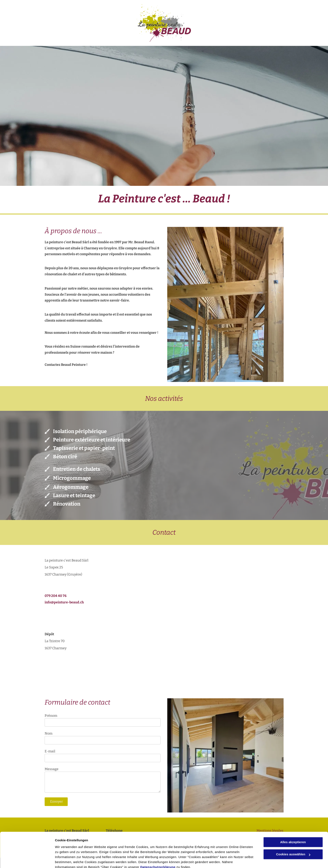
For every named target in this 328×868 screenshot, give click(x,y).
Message (52, 769)
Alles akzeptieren (293, 823)
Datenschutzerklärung (158, 848)
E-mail (50, 751)
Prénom (51, 716)
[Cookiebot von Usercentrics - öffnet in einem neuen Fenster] (27, 860)
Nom (49, 733)
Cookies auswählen (70, 860)
